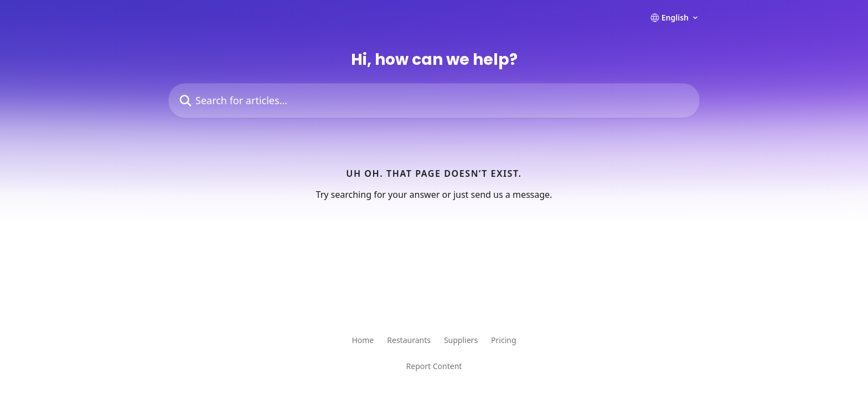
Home (363, 340)
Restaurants (409, 340)
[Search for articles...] (434, 101)
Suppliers (461, 340)
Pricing (503, 340)
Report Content (434, 366)
